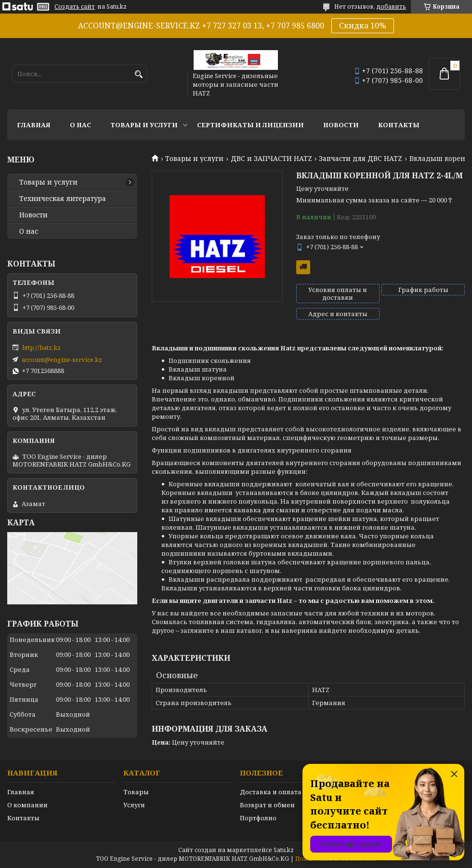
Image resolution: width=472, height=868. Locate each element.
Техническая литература (63, 199)
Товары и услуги (144, 125)
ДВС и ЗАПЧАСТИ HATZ (271, 159)
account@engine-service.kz (62, 360)
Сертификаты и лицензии (250, 125)
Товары (136, 792)
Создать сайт (75, 7)
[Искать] (138, 74)
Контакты (399, 125)
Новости (341, 125)
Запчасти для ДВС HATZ (361, 159)
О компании (27, 805)
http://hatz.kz (41, 347)
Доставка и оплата (271, 792)
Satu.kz (284, 850)
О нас (80, 125)
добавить (391, 7)
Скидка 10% (363, 26)
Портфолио (258, 818)
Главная (34, 125)
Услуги (134, 805)
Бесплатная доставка (303, 267)
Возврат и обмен (267, 805)
